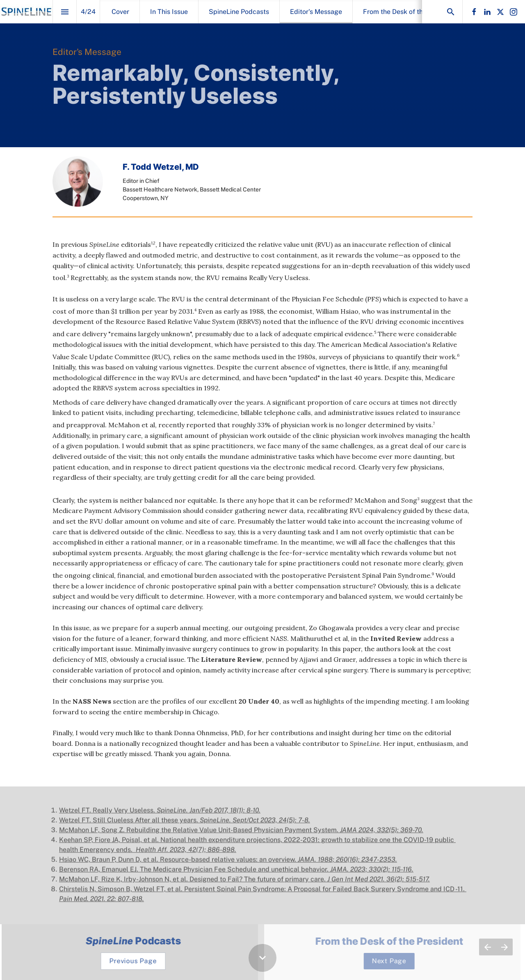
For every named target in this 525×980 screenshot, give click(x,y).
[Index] (65, 12)
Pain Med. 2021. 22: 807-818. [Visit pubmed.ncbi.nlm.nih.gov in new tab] (102, 903)
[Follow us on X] (500, 12)
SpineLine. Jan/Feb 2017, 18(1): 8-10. (209, 815)
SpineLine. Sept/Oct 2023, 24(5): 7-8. (255, 824)
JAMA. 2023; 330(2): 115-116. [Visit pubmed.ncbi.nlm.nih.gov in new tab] (372, 874)
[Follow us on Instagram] (514, 12)
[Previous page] (487, 947)
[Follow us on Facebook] (474, 12)
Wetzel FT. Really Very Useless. (108, 815)
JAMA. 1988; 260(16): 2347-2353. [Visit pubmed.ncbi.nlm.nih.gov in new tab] (347, 864)
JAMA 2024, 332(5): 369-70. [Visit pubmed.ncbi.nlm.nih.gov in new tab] (382, 834)
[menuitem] (120, 12)
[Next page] (504, 947)
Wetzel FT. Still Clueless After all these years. (129, 824)
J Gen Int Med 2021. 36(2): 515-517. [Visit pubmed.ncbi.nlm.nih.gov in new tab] (379, 883)
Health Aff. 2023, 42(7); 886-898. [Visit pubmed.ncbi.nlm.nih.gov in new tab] (185, 854)
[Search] (451, 12)
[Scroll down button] (262, 958)
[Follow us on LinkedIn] (487, 12)
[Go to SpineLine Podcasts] (138, 961)
